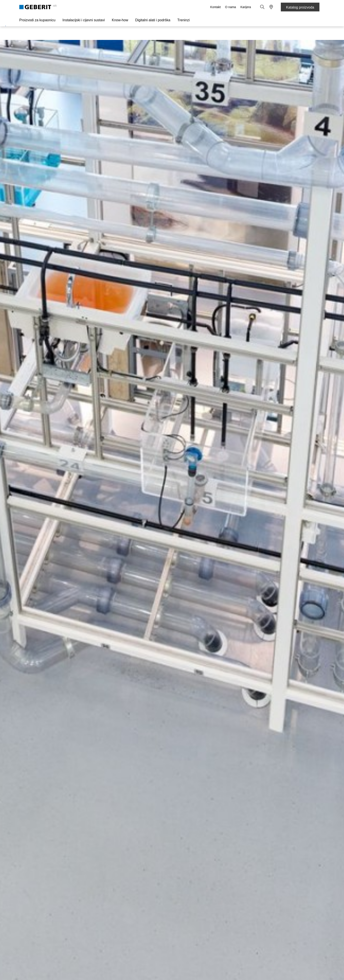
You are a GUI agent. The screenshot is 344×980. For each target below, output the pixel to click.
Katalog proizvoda (300, 7)
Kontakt (215, 7)
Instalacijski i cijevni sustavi (84, 20)
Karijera (246, 7)
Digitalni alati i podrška (153, 20)
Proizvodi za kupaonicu (37, 20)
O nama (231, 7)
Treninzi (183, 20)
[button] (262, 7)
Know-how (120, 20)
